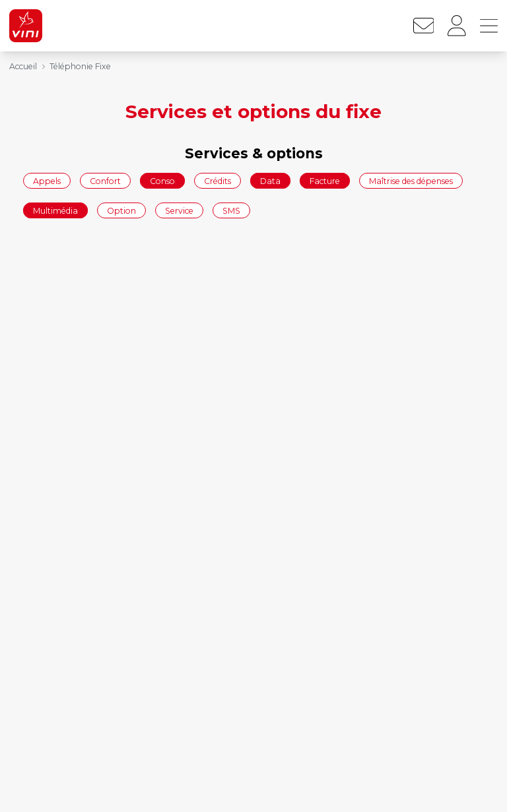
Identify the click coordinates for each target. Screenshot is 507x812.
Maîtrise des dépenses (411, 180)
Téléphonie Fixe (80, 66)
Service (179, 211)
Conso (162, 180)
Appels (47, 180)
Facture (325, 180)
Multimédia (55, 211)
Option (121, 211)
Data (270, 180)
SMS (231, 211)
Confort (105, 180)
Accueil (23, 66)
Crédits (218, 180)
